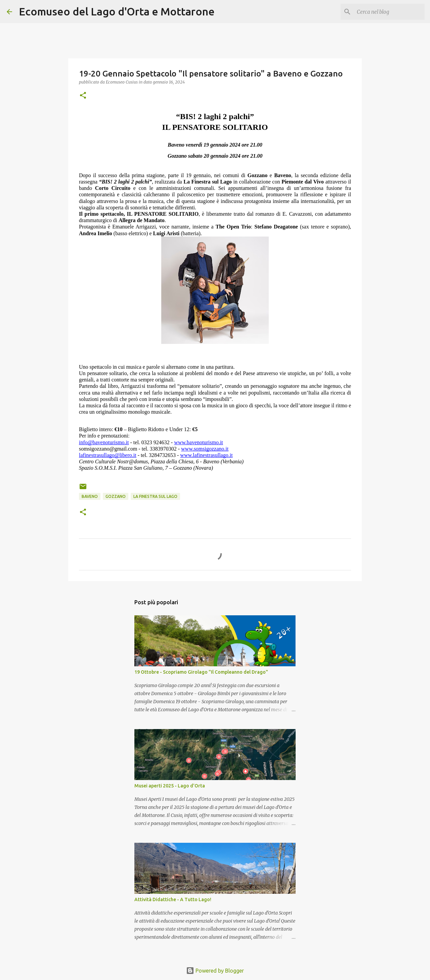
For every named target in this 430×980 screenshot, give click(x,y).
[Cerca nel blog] (389, 12)
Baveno (90, 496)
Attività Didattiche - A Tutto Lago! (173, 899)
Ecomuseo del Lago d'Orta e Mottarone (117, 11)
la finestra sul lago (155, 496)
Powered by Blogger (215, 971)
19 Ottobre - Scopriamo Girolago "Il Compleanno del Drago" (201, 672)
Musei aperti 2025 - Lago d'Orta (170, 786)
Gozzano (116, 496)
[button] (83, 96)
